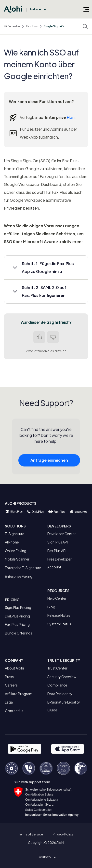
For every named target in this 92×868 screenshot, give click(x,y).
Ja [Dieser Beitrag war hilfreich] (39, 337)
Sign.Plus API (58, 542)
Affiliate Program (19, 694)
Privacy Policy (63, 834)
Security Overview (62, 677)
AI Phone (12, 542)
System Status (59, 624)
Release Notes (59, 615)
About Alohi (14, 668)
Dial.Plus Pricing (17, 616)
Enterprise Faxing (19, 576)
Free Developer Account (59, 563)
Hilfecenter (12, 26)
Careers (11, 685)
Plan (71, 117)
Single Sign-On (55, 26)
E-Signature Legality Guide (64, 706)
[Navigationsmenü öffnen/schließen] (86, 9)
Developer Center (62, 534)
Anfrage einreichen (49, 464)
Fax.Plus (32, 26)
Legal (9, 702)
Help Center (57, 598)
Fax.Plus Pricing (17, 624)
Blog (51, 607)
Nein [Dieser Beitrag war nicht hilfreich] (53, 337)
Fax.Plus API (57, 551)
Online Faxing (16, 551)
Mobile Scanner (17, 559)
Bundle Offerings (19, 633)
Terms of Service (31, 834)
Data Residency (60, 694)
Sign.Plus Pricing (18, 607)
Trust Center (57, 668)
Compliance (57, 685)
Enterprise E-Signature (23, 568)
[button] (46, 268)
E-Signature (15, 534)
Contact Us (14, 711)
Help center (38, 9)
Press (9, 677)
